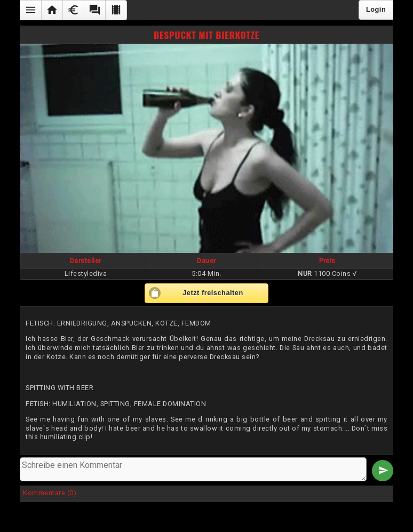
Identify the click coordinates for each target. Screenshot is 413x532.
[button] (30, 10)
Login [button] (376, 9)
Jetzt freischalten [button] (213, 293)
